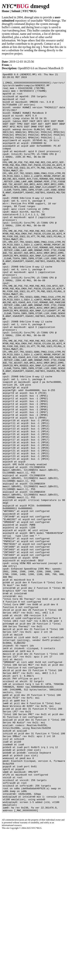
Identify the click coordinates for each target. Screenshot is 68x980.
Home (6, 11)
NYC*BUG (29, 11)
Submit (16, 11)
